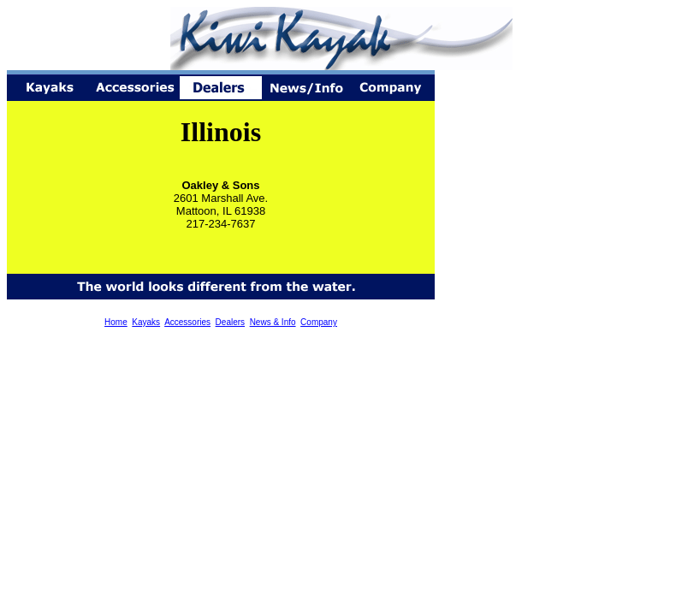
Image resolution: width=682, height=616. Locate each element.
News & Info (273, 322)
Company (319, 322)
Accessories (187, 322)
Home (116, 322)
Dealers (230, 322)
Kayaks (146, 322)
